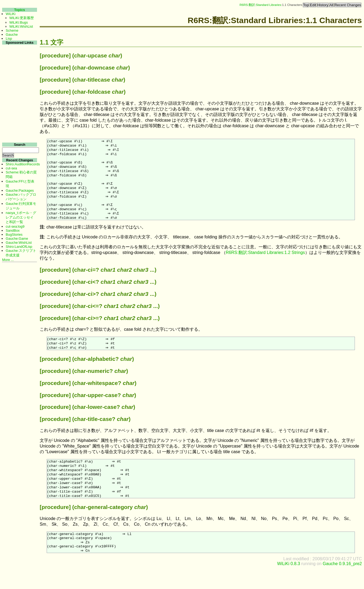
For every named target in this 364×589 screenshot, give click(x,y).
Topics (20, 10)
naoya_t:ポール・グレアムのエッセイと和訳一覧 (21, 217)
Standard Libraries (269, 5)
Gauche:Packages (20, 190)
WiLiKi (10, 14)
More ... (8, 260)
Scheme (12, 30)
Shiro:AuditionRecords (23, 164)
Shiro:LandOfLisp (19, 247)
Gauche (12, 34)
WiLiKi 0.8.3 (288, 584)
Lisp (9, 39)
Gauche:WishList (19, 243)
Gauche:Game (17, 239)
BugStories (14, 234)
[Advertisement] (19, 126)
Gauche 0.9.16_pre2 (342, 584)
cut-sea (11, 168)
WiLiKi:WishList (21, 26)
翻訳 (252, 5)
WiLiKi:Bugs (19, 22)
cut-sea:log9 (15, 226)
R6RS (244, 5)
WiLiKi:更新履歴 (22, 18)
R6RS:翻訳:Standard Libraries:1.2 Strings (265, 263)
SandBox (13, 230)
